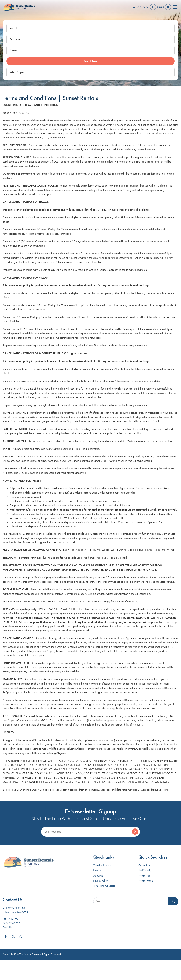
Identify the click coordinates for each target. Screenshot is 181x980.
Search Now (91, 61)
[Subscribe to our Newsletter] (90, 832)
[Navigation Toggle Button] (175, 7)
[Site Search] (131, 901)
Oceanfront (145, 865)
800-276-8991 (11, 919)
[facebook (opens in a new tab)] (6, 936)
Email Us (7, 927)
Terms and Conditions (105, 886)
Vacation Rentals (102, 865)
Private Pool (145, 876)
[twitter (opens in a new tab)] (13, 936)
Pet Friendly (145, 870)
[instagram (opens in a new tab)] (20, 936)
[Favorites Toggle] (168, 7)
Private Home (146, 881)
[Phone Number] (144, 7)
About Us (98, 876)
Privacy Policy (100, 881)
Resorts (97, 870)
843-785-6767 (11, 923)
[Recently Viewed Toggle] (160, 7)
